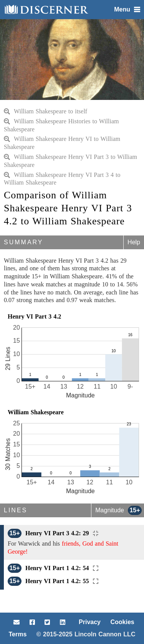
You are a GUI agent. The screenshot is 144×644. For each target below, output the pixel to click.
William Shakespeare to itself (46, 111)
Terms (18, 634)
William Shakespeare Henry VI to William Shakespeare (62, 143)
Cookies (122, 622)
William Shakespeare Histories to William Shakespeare (61, 125)
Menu (127, 9)
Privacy (90, 622)
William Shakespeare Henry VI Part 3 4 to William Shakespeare (62, 179)
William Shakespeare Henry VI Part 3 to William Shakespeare (70, 161)
